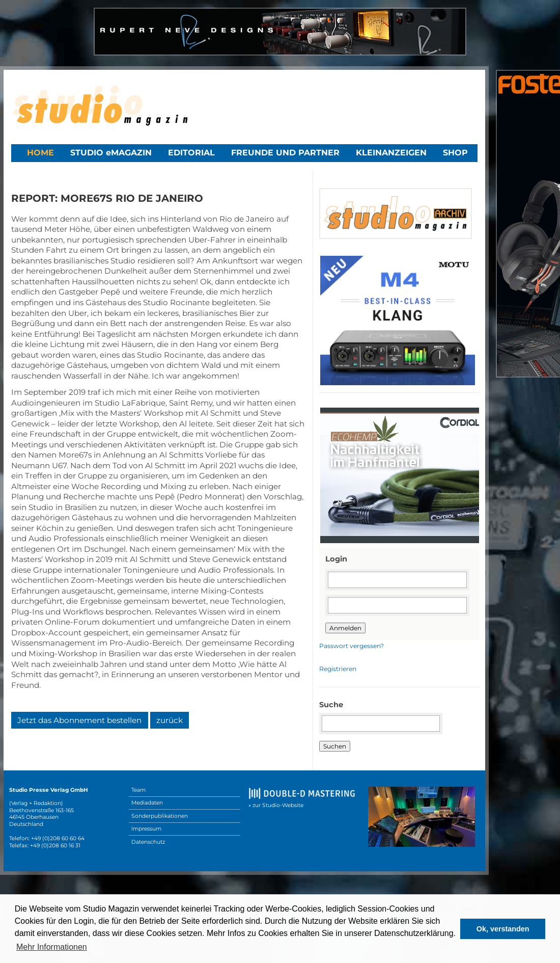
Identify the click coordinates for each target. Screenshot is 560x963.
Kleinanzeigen (391, 153)
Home (40, 153)
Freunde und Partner (285, 153)
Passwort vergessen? (352, 646)
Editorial (191, 153)
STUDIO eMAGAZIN (111, 153)
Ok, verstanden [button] (503, 929)
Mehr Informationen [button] (52, 947)
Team (138, 790)
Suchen (335, 746)
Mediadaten (147, 803)
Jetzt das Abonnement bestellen (79, 720)
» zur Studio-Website (276, 805)
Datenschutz (148, 842)
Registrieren (338, 669)
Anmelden (345, 628)
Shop (455, 153)
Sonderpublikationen (160, 816)
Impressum (146, 829)
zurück (170, 720)
